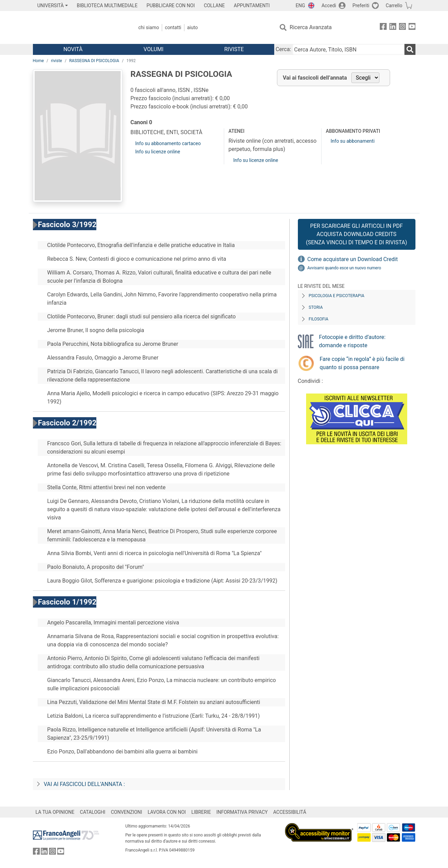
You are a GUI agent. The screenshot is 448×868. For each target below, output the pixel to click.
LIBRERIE (201, 812)
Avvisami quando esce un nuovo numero (344, 268)
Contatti (173, 27)
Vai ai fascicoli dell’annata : (84, 784)
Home (38, 61)
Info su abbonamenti (352, 141)
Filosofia (319, 319)
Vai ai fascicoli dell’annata (315, 78)
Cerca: (283, 49)
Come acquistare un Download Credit (353, 259)
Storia (316, 307)
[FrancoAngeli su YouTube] (412, 28)
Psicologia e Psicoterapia (337, 296)
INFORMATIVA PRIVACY (242, 812)
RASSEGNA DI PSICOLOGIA (94, 61)
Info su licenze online (158, 152)
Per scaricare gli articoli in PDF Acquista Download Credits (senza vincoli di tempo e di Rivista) (356, 234)
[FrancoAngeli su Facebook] (383, 28)
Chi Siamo (149, 27)
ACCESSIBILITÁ (290, 812)
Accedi (329, 5)
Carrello (394, 5)
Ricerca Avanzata (311, 27)
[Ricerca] (410, 49)
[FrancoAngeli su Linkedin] (393, 28)
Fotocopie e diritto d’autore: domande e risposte (352, 341)
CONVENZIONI (126, 812)
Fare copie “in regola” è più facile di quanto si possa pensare (362, 363)
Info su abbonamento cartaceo (168, 143)
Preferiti (361, 5)
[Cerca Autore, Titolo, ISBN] (348, 49)
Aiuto (192, 27)
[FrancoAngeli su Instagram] (402, 28)
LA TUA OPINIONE (55, 812)
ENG (300, 5)
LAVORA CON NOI (167, 812)
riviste (57, 61)
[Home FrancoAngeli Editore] (78, 27)
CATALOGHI (93, 812)
